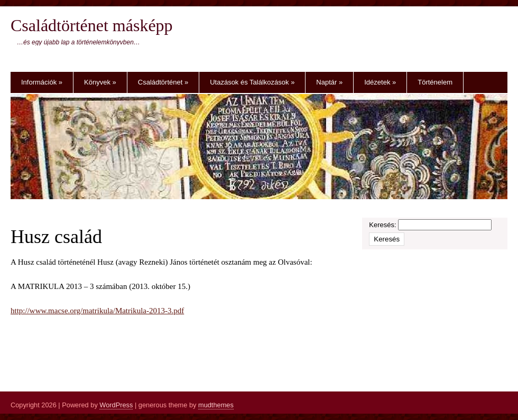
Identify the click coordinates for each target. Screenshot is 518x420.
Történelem (435, 82)
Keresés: (382, 225)
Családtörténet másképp (92, 25)
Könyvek (100, 82)
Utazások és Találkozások (252, 82)
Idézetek (380, 82)
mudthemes (216, 405)
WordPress (116, 405)
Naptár (329, 82)
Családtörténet (163, 82)
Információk (42, 82)
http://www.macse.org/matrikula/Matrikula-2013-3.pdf (97, 311)
